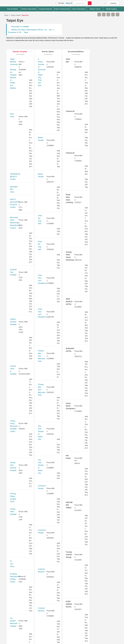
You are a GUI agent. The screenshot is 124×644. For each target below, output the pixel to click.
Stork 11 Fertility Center (19, 402)
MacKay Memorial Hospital (20, 303)
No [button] (82, 599)
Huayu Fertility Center (18, 243)
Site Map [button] (62, 607)
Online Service (100, 3)
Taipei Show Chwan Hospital (21, 455)
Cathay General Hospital (19, 127)
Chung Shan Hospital (18, 175)
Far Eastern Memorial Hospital (22, 203)
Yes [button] (73, 599)
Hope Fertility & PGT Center (21, 233)
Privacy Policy (92, 617)
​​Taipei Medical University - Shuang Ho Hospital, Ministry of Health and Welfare (22, 62)
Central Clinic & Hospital (19, 137)
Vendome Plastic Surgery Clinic (22, 548)
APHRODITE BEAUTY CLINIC (22, 82)
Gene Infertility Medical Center (22, 223)
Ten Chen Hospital (17, 498)
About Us (69, 3)
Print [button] (108, 15)
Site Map (61, 3)
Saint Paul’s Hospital (18, 381)
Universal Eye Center (18, 538)
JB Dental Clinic (16, 253)
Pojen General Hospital (19, 374)
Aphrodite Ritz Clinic (18, 89)
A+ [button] (104, 15)
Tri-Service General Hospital (21, 518)
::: (56, 3)
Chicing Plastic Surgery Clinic (21, 167)
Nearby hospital (20, 51)
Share (113, 15)
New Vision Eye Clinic (18, 354)
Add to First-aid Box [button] (118, 15)
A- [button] (99, 15)
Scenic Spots (48, 51)
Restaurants (104, 51)
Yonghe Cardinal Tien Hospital (22, 566)
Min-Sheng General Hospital (21, 323)
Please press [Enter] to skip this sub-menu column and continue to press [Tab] (95, 15)
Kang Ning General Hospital (21, 263)
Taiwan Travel (15, 15)
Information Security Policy (93, 621)
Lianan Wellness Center (19, 293)
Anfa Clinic (14, 72)
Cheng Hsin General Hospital (21, 157)
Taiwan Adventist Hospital (20, 475)
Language (113, 3)
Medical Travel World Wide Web (11, 4)
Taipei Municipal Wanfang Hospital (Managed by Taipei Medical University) (21, 445)
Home (6, 15)
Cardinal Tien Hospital (18, 117)
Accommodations (76, 51)
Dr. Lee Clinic (15, 185)
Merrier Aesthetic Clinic (19, 313)
